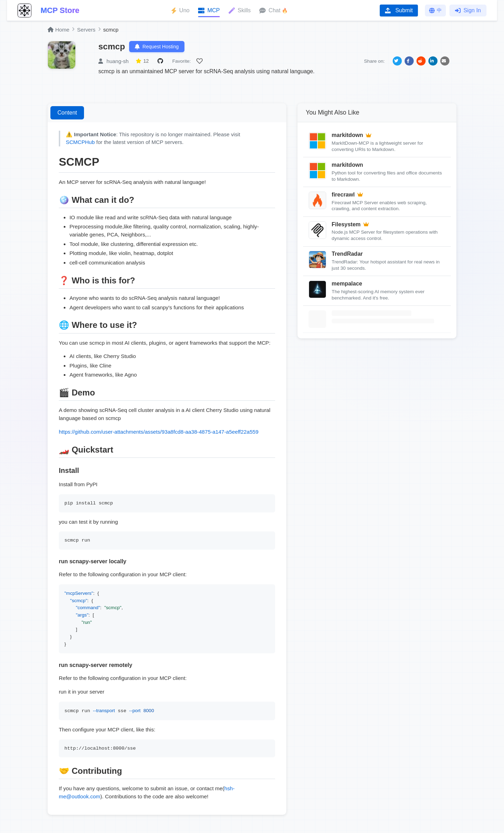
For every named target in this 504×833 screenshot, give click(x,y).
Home (58, 30)
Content (67, 113)
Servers (86, 30)
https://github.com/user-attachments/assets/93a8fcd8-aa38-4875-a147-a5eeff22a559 (159, 432)
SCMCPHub (80, 142)
